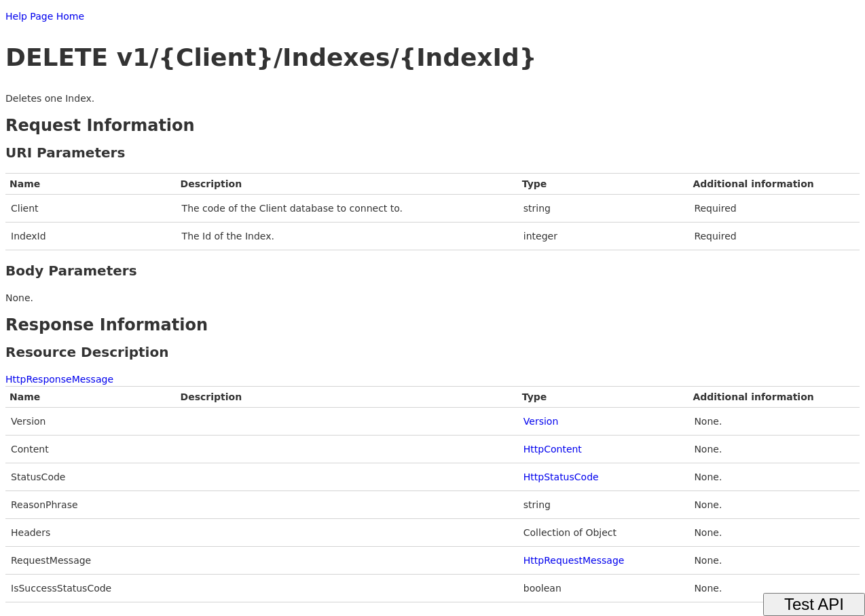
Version (541, 421)
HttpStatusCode (561, 477)
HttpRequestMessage (574, 560)
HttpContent (553, 449)
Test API (814, 604)
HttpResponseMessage (59, 379)
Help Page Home (45, 16)
